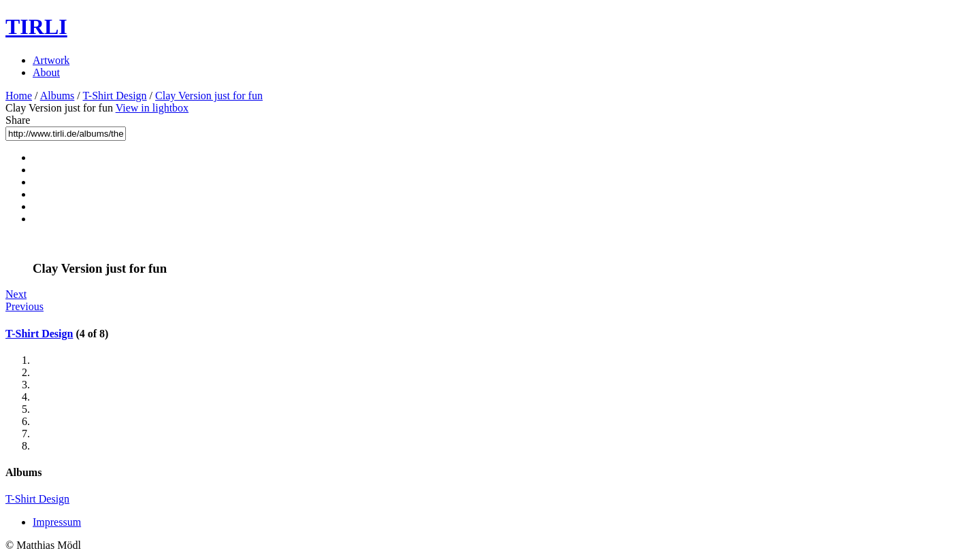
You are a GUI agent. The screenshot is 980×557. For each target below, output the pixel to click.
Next (16, 294)
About (46, 72)
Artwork (51, 60)
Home (19, 96)
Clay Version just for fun (209, 96)
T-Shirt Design (115, 96)
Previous (24, 306)
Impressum (57, 522)
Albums (58, 96)
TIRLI (36, 27)
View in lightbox (152, 108)
